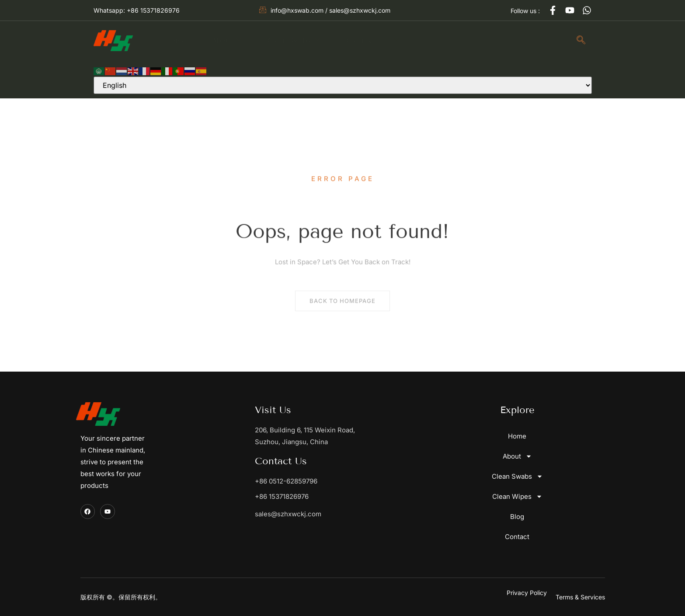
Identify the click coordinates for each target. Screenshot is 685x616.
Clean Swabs (294, 40)
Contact (480, 40)
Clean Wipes (372, 40)
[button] (580, 597)
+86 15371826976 (282, 496)
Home (175, 40)
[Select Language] (343, 85)
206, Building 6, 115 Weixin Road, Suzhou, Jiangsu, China (305, 436)
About (226, 40)
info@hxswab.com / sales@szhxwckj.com (325, 10)
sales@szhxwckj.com (288, 514)
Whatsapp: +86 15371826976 (137, 10)
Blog (433, 40)
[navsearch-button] (581, 41)
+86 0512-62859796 (286, 481)
